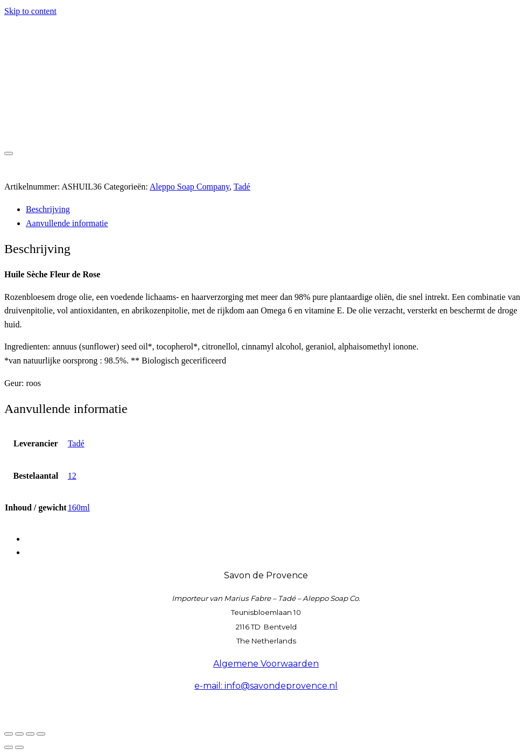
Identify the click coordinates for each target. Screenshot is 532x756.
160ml (79, 507)
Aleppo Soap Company (190, 187)
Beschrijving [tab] (48, 209)
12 (72, 476)
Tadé (242, 187)
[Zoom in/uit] (9, 734)
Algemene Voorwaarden (266, 664)
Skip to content (30, 11)
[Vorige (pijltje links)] (9, 747)
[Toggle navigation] (9, 153)
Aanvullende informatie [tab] (67, 223)
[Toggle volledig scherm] (19, 734)
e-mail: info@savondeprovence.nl (266, 686)
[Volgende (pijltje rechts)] (19, 747)
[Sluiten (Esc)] (41, 734)
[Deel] (30, 734)
